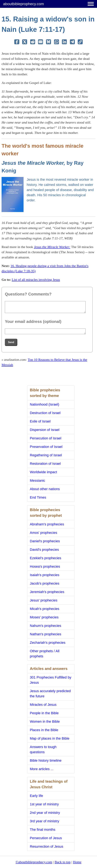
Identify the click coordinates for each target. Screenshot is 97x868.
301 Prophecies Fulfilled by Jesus (51, 680)
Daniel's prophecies (45, 541)
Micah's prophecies (45, 609)
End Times (38, 497)
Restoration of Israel (45, 464)
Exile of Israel (40, 421)
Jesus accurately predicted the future (50, 694)
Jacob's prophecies (45, 583)
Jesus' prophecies (44, 600)
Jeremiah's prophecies (47, 592)
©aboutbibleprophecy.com (34, 862)
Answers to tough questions (43, 749)
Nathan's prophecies (46, 634)
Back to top (63, 862)
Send (11, 342)
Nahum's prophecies (46, 626)
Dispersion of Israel (45, 430)
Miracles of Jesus (43, 705)
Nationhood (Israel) (44, 404)
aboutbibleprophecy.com (24, 4)
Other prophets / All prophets (45, 654)
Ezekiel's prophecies (46, 558)
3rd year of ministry (44, 821)
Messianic (38, 481)
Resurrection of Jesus (47, 846)
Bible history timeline (46, 760)
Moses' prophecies (44, 617)
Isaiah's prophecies (45, 575)
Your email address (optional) (33, 321)
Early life (36, 796)
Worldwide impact (43, 472)
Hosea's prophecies (45, 566)
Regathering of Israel (46, 455)
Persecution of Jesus (46, 838)
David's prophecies (44, 550)
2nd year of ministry (45, 813)
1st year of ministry (44, 804)
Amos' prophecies (43, 533)
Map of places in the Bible (50, 738)
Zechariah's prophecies (48, 643)
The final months (43, 830)
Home (77, 862)
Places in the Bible (44, 730)
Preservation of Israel (46, 447)
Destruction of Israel (45, 413)
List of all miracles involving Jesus (36, 280)
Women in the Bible (45, 722)
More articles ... (42, 769)
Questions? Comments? (28, 294)
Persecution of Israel (46, 438)
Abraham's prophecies (47, 524)
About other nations (45, 489)
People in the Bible (44, 713)
